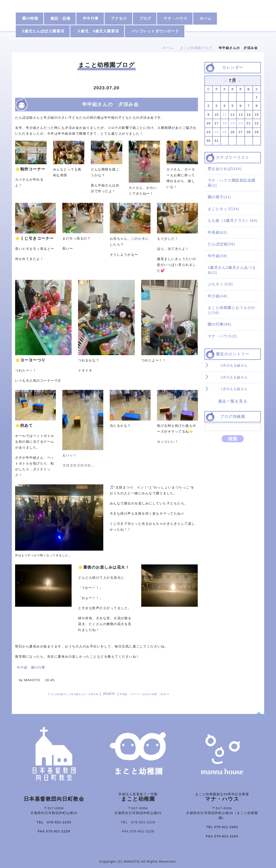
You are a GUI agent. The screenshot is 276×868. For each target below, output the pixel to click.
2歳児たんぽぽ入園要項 (43, 31)
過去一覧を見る (233, 401)
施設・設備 (60, 18)
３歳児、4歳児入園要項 (98, 31)
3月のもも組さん (234, 365)
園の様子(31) (220, 197)
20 (241, 123)
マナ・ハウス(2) (222, 336)
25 (225, 132)
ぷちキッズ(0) (220, 284)
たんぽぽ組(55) (222, 244)
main (109, 693)
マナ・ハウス (175, 18)
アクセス (119, 18)
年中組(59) (218, 256)
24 (216, 132)
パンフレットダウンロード (155, 31)
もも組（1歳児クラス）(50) (233, 221)
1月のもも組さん (234, 389)
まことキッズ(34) (223, 209)
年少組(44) (218, 296)
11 (225, 114)
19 (233, 123)
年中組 (22, 667)
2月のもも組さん (234, 377)
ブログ (145, 18)
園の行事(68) (220, 324)
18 (225, 123)
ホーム (206, 18)
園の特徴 (30, 18)
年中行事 (91, 18)
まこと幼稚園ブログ (196, 48)
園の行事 (38, 667)
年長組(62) (218, 232)
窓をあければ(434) (225, 169)
